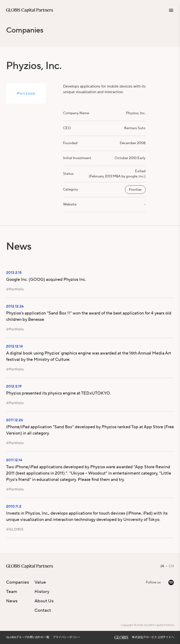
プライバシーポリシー (67, 637)
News (12, 601)
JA (162, 566)
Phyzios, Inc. (136, 113)
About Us (44, 601)
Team (12, 592)
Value (40, 582)
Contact (43, 610)
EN (171, 566)
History (42, 592)
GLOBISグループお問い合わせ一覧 (28, 637)
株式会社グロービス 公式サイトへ (153, 637)
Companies (25, 30)
